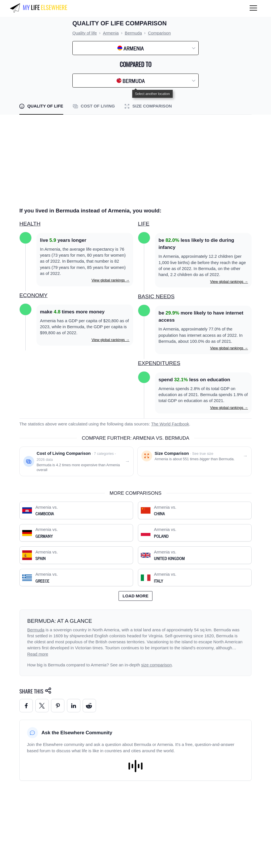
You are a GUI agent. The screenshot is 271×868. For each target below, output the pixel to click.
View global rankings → (110, 280)
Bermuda (36, 630)
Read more (38, 654)
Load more (135, 596)
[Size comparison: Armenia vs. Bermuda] (194, 461)
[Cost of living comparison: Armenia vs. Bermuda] (77, 461)
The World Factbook (170, 424)
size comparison (156, 665)
